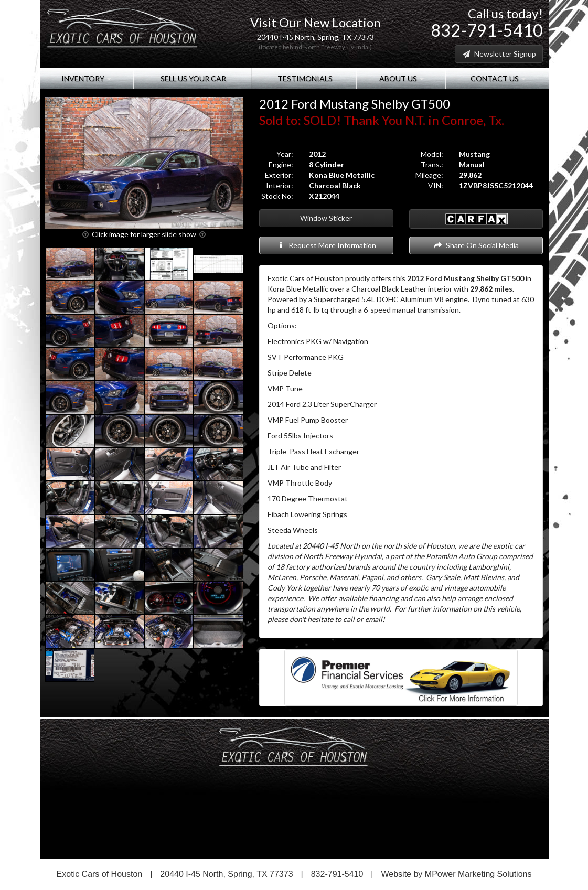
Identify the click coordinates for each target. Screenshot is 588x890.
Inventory (86, 78)
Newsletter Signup (499, 54)
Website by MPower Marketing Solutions (457, 874)
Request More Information (326, 245)
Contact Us (497, 78)
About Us (401, 78)
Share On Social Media (476, 245)
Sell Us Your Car (193, 78)
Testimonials (304, 78)
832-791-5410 (487, 30)
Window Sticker (326, 218)
